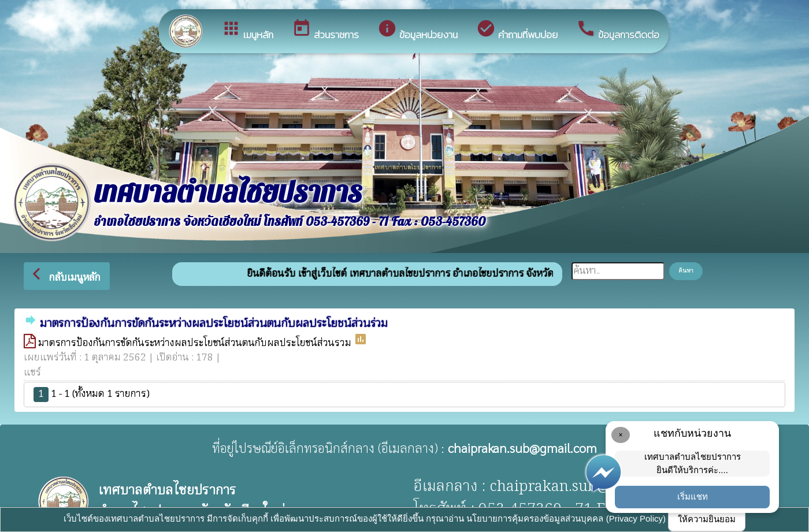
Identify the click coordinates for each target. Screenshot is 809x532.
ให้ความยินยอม (707, 519)
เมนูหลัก (247, 30)
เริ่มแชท (693, 496)
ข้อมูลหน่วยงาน (418, 30)
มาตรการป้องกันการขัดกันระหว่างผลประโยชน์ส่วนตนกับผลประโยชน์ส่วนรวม (196, 343)
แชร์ (32, 373)
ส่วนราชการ (325, 30)
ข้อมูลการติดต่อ (618, 30)
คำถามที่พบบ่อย (517, 30)
